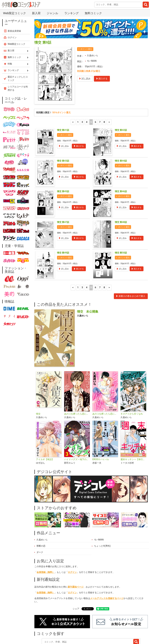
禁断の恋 (41, 525)
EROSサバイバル (101, 438)
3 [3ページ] (82, 101)
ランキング (57, 629)
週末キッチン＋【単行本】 (133, 438)
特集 (71, 629)
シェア (76, 588)
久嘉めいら (93, 34)
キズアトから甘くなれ (132, 393)
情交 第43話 (63, 140)
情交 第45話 (63, 170)
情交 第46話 (121, 170)
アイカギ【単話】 (45, 438)
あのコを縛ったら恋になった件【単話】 (105, 393)
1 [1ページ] (78, 101)
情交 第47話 (63, 201)
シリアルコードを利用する (18, 67)
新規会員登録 (14, 10)
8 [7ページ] (104, 101)
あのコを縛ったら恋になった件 (77, 393)
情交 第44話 (121, 140)
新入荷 (41, 629)
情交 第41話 (63, 109)
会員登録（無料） (46, 551)
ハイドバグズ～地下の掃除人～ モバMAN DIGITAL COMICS (77, 438)
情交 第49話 (63, 232)
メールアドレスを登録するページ (107, 577)
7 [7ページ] (100, 101)
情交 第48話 (121, 201)
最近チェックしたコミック (119, 629)
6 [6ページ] (95, 101)
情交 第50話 (121, 232)
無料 (97, 629)
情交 (38, 393)
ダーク (40, 531)
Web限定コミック (17, 23)
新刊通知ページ (76, 566)
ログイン (72, 551)
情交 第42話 (121, 109)
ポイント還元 (86, 28)
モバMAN (92, 40)
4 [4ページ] (87, 101)
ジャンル (84, 629)
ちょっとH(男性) (102, 525)
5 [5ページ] (91, 101)
